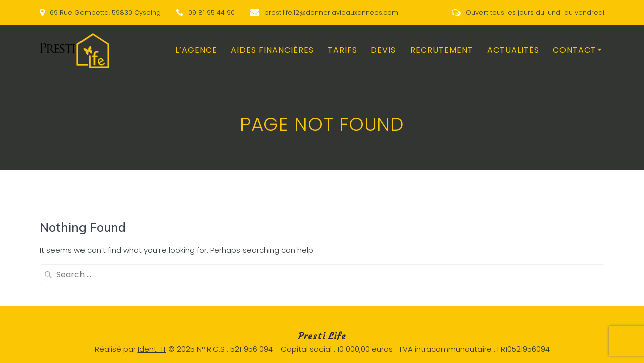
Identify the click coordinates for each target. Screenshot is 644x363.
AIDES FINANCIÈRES (272, 50)
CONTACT (575, 50)
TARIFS (342, 50)
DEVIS (383, 50)
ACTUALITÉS (513, 50)
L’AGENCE (196, 50)
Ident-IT (152, 349)
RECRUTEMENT (442, 50)
